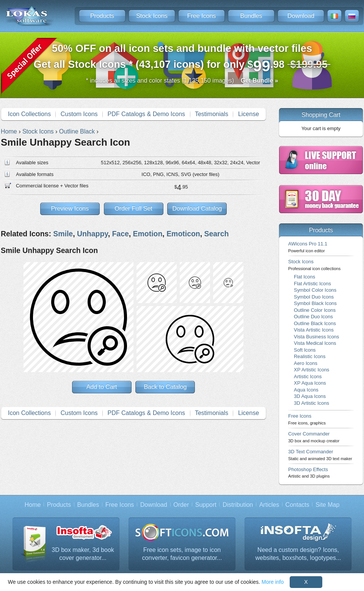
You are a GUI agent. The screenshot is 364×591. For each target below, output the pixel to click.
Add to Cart (102, 387)
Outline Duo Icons (313, 317)
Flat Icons (304, 277)
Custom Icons (79, 114)
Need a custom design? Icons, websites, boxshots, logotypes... (298, 554)
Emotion (148, 234)
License (249, 114)
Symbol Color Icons (315, 290)
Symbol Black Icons (315, 303)
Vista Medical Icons (315, 343)
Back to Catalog (165, 387)
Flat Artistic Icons (312, 284)
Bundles (251, 16)
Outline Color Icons (315, 310)
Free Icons (202, 16)
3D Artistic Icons (311, 403)
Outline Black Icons (315, 323)
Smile (63, 234)
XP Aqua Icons (310, 383)
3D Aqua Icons (310, 396)
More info (273, 582)
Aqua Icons (306, 390)
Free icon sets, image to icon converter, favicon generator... (182, 554)
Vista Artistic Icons (314, 330)
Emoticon (183, 234)
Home (33, 505)
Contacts (297, 505)
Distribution (238, 505)
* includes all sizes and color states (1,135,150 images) (182, 81)
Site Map (327, 505)
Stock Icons (152, 16)
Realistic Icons (310, 356)
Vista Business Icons (316, 337)
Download (301, 16)
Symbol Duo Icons (314, 297)
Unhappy (93, 234)
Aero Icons (306, 363)
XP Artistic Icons (311, 370)
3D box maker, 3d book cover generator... (83, 554)
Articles (269, 505)
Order (181, 505)
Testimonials (212, 114)
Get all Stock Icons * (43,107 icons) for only (182, 59)
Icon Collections (29, 114)
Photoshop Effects (309, 472)
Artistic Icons (308, 376)
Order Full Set (133, 208)
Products (102, 16)
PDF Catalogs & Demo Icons (147, 114)
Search (217, 234)
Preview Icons (70, 208)
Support (206, 505)
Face (120, 234)
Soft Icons (305, 350)
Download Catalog (197, 208)
